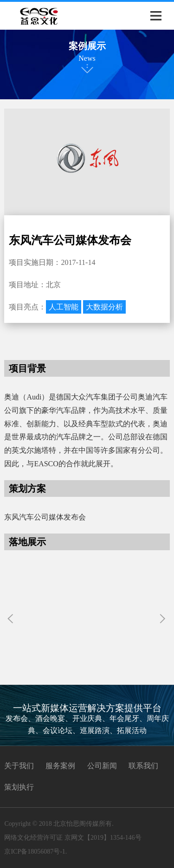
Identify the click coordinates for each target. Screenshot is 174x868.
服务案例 (60, 766)
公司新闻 (102, 766)
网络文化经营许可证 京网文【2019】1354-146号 (73, 838)
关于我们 (19, 766)
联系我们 (143, 766)
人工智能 (64, 307)
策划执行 (19, 787)
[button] (163, 619)
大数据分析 (104, 307)
